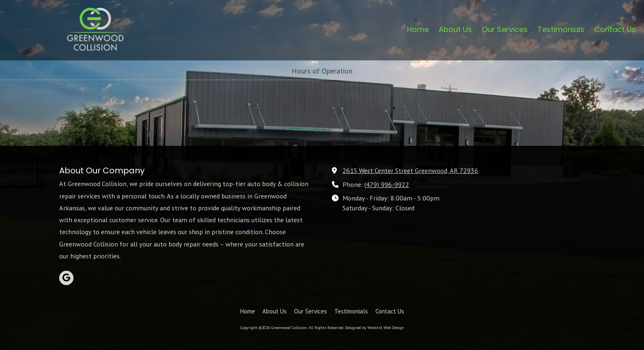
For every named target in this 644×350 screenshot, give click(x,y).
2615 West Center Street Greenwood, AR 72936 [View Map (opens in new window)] (410, 170)
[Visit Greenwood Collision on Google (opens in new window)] (66, 278)
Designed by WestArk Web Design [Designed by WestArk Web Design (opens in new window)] (375, 328)
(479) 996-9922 (387, 184)
